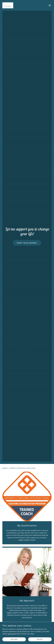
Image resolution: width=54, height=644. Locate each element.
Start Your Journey (27, 243)
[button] (50, 5)
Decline (14, 639)
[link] (8, 5)
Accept (40, 639)
